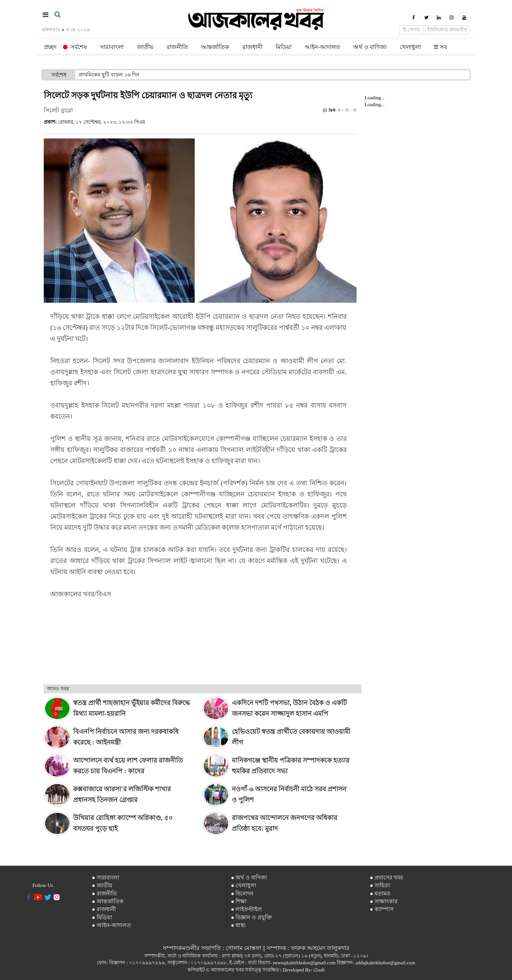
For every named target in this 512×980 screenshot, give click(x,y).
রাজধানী (252, 47)
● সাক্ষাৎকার (384, 901)
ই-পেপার (412, 30)
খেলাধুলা (410, 47)
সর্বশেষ (75, 47)
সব (440, 47)
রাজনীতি (177, 47)
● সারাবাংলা (105, 878)
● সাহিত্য (380, 885)
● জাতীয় (102, 885)
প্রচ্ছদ (50, 47)
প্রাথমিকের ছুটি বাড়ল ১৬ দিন (109, 75)
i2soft (319, 970)
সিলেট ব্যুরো (58, 110)
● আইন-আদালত (111, 925)
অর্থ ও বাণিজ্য (370, 47)
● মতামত (380, 894)
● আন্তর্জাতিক (108, 901)
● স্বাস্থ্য (238, 925)
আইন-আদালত (322, 47)
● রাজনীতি (104, 894)
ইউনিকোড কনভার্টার (447, 30)
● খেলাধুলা (244, 885)
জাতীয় (145, 47)
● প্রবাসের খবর (386, 878)
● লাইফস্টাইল (247, 909)
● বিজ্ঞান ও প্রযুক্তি (251, 917)
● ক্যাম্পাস (382, 909)
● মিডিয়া (102, 917)
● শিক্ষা (239, 901)
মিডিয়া (284, 47)
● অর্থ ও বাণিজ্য (249, 878)
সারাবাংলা (112, 47)
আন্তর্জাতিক (215, 47)
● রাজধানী (104, 909)
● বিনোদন (242, 894)
